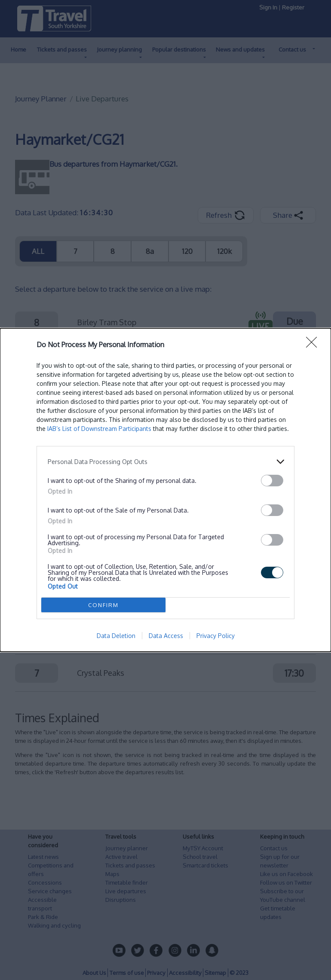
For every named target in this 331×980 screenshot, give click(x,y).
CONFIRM (103, 605)
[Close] (314, 345)
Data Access (166, 636)
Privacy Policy (216, 636)
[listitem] (165, 462)
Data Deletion (116, 636)
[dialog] (165, 490)
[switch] (272, 481)
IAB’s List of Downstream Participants (99, 429)
